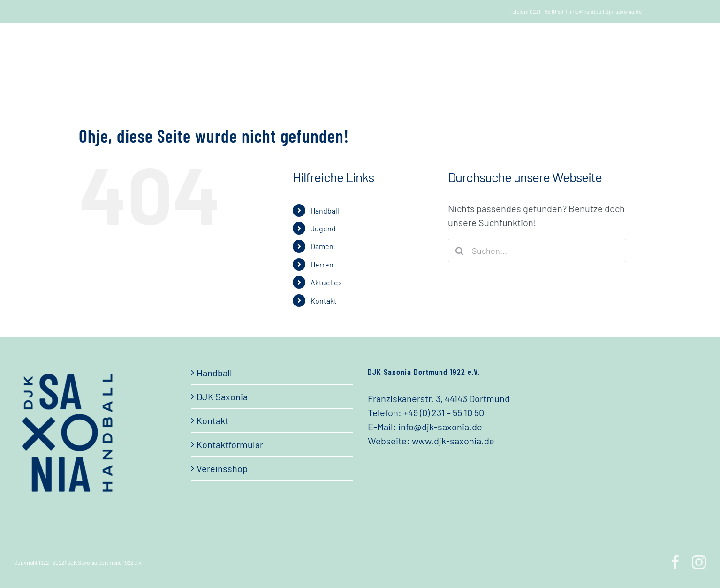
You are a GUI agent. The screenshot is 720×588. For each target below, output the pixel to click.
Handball (325, 210)
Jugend (323, 228)
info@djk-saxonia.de (440, 427)
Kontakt (324, 301)
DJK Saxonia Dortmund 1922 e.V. (105, 562)
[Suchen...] (537, 251)
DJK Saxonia (222, 397)
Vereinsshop (222, 468)
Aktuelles (326, 282)
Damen (322, 246)
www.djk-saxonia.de (453, 441)
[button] (612, 46)
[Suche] (460, 251)
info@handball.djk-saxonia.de (606, 11)
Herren (322, 264)
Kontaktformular (230, 444)
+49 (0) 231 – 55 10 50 (444, 412)
